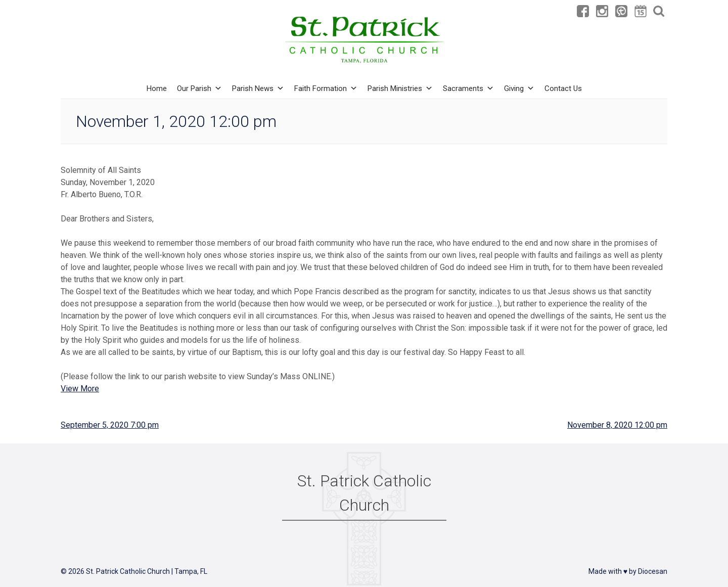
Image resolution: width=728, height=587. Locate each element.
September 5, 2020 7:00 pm (110, 425)
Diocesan (653, 571)
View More (80, 389)
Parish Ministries (400, 88)
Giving (519, 88)
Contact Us (563, 88)
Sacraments (468, 88)
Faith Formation (326, 88)
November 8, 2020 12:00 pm (617, 425)
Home (157, 88)
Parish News (258, 88)
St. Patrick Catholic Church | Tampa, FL (147, 571)
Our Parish (199, 88)
